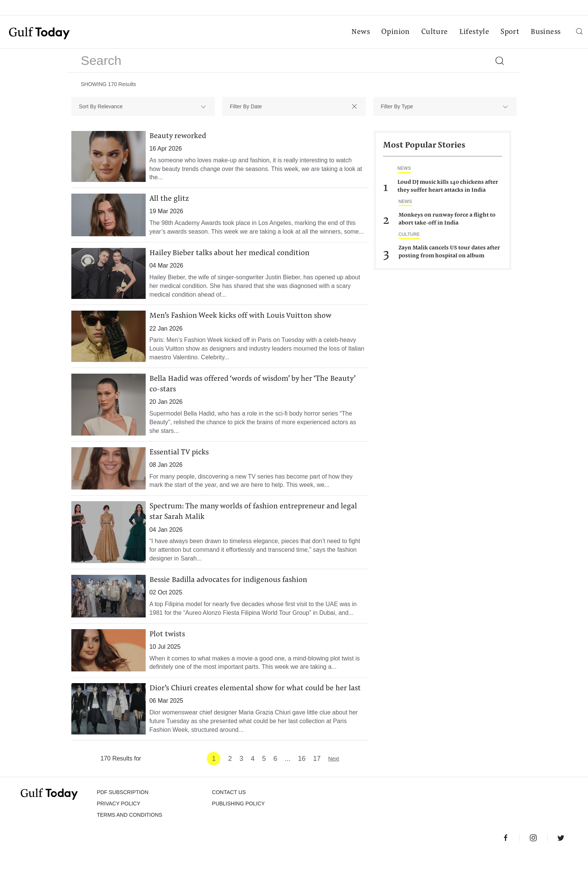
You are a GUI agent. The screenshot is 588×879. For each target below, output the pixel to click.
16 (302, 783)
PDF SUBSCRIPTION (122, 816)
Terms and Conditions (129, 839)
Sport (509, 32)
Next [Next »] (334, 783)
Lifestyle (473, 32)
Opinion (395, 32)
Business (545, 32)
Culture (433, 32)
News (360, 32)
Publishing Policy (239, 828)
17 (317, 783)
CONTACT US (229, 816)
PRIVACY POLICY (118, 828)
